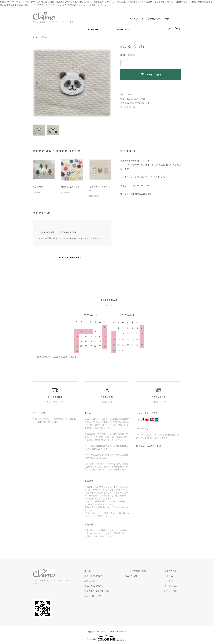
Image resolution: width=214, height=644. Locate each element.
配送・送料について (106, 578)
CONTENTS (120, 30)
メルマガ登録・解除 (144, 573)
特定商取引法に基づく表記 (133, 99)
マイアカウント (136, 19)
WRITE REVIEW (71, 259)
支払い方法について (106, 588)
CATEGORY (92, 30)
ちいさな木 (38, 189)
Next (107, 83)
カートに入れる (151, 74)
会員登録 (171, 578)
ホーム (35, 37)
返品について (127, 94)
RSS (137, 578)
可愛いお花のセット (70, 189)
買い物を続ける (128, 107)
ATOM (143, 578)
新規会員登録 (154, 19)
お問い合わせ (173, 593)
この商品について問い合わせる (135, 103)
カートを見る (173, 588)
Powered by (107, 637)
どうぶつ (46, 37)
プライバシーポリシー (107, 598)
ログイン (169, 19)
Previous (37, 83)
